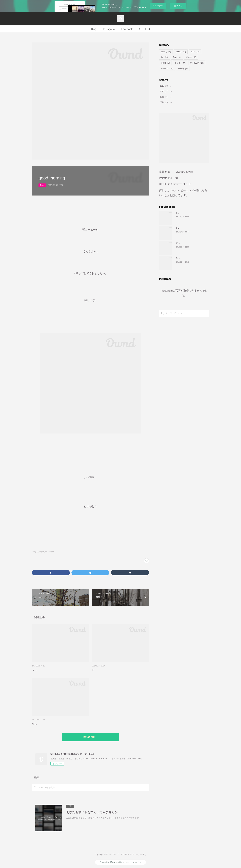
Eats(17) (35, 552)
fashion (181, 52)
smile (178, 213)
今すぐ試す (158, 6)
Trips (177, 57)
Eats (42, 185)
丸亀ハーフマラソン (185, 258)
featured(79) (50, 552)
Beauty (166, 52)
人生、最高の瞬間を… (45, 670)
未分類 (183, 69)
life (165, 57)
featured (167, 69)
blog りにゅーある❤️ (186, 228)
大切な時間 (181, 243)
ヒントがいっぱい (103, 670)
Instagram (109, 29)
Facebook (127, 29)
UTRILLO (145, 29)
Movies (191, 57)
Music (165, 63)
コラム (180, 63)
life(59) (42, 552)
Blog (94, 29)
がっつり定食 (40, 724)
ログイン (178, 6)
